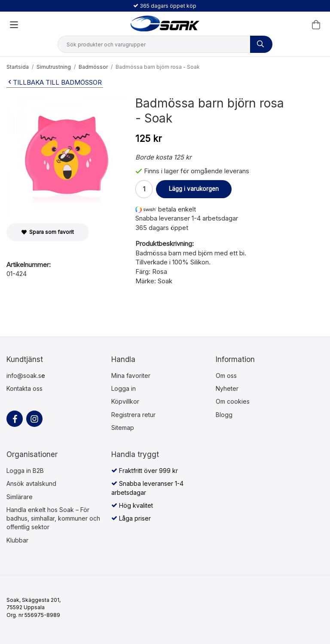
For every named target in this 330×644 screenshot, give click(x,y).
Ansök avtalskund (31, 483)
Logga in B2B (25, 471)
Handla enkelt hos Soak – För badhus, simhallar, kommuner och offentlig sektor (53, 518)
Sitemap (123, 428)
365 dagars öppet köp (165, 6)
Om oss (226, 376)
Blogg (224, 415)
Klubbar (17, 540)
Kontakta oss (24, 388)
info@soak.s (24, 376)
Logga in (124, 388)
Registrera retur (133, 415)
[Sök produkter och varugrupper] (261, 44)
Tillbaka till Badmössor (54, 82)
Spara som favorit (48, 232)
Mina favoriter (131, 376)
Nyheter (227, 388)
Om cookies (233, 401)
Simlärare (20, 497)
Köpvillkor (125, 401)
